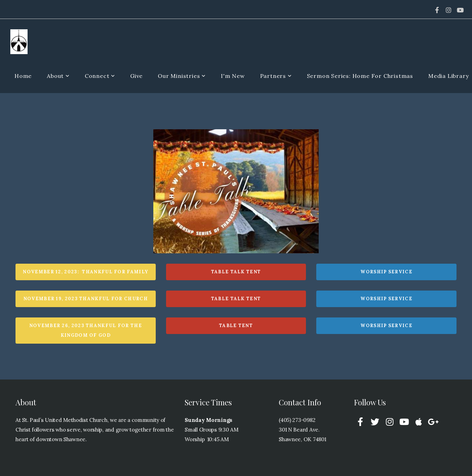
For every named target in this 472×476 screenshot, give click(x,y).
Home (23, 76)
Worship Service (386, 272)
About (58, 76)
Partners (276, 76)
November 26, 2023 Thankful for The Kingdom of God (86, 330)
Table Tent (236, 326)
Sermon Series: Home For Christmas (360, 76)
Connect (100, 76)
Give (136, 76)
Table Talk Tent (236, 272)
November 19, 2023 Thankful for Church (86, 299)
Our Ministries (182, 76)
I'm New (233, 76)
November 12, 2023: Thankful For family (85, 272)
